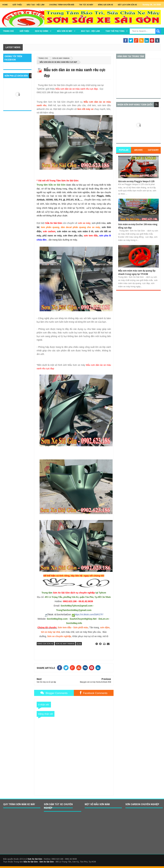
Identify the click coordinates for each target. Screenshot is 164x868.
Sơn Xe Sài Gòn (35, 859)
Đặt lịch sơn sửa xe (127, 5)
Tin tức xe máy (86, 5)
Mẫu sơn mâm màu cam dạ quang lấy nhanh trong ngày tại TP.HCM (137, 272)
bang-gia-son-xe (45, 644)
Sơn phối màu (81, 627)
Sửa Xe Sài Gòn (31, 862)
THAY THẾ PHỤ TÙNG (115, 31)
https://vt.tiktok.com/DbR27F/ (89, 614)
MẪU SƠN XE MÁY (65, 31)
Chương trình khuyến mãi (62, 5)
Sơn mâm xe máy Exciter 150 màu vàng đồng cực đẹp (138, 226)
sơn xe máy (84, 223)
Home (5, 5)
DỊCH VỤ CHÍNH (42, 31)
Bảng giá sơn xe (106, 5)
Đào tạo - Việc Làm (36, 5)
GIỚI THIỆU (17, 5)
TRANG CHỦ (8, 31)
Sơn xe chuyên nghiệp (59, 636)
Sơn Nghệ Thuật (141, 37)
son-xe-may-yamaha (61, 58)
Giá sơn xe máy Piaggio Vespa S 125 (136, 181)
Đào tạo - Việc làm (90, 31)
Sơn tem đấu (65, 627)
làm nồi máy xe (85, 109)
